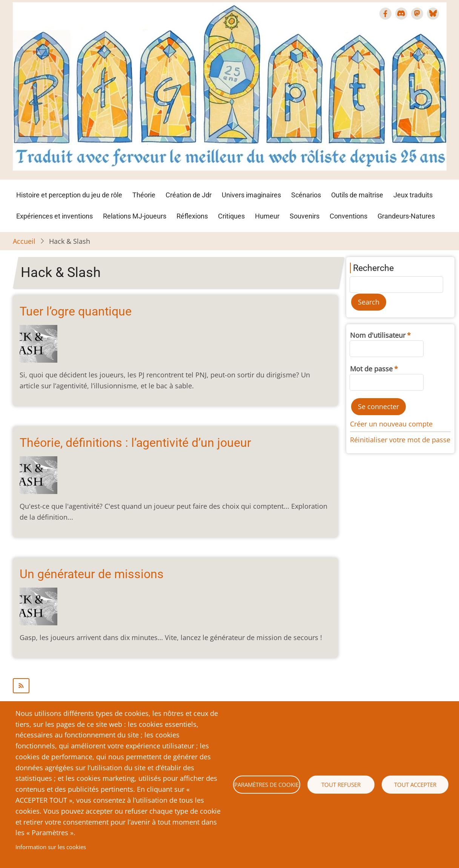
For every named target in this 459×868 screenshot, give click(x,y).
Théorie (144, 195)
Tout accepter (415, 785)
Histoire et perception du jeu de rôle (69, 195)
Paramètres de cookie (266, 785)
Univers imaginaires (251, 195)
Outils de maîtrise (357, 195)
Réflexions (192, 216)
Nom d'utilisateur (378, 335)
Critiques (231, 216)
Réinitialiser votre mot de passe (400, 440)
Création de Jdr (189, 195)
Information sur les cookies (51, 847)
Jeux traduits (413, 195)
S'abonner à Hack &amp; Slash (176, 686)
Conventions (348, 216)
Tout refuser (341, 785)
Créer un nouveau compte (391, 424)
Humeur (267, 216)
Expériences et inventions (54, 216)
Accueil (24, 241)
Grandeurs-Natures (406, 216)
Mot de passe (371, 369)
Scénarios (306, 195)
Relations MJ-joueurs (135, 216)
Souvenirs (305, 216)
